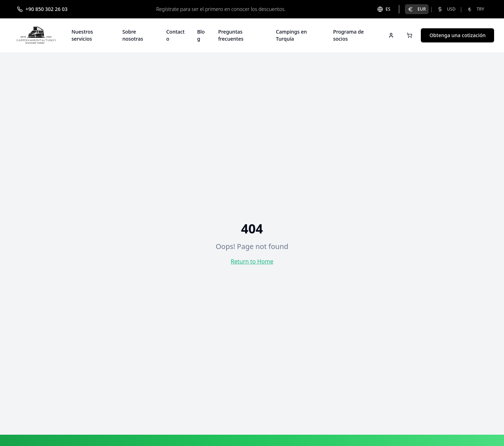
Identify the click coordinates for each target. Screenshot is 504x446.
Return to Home (252, 261)
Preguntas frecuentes (231, 35)
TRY (476, 9)
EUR (417, 9)
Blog (201, 35)
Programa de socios (348, 35)
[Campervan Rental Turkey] (36, 35)
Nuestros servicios (82, 35)
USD (446, 9)
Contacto (176, 35)
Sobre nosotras (133, 35)
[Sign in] (391, 35)
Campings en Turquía (291, 35)
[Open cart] (409, 35)
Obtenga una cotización (457, 35)
